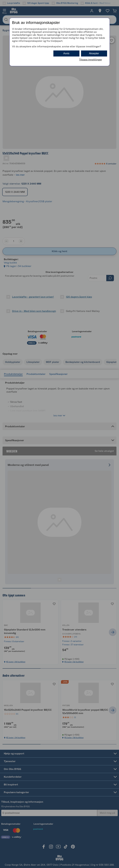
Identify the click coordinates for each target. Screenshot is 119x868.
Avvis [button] (66, 53)
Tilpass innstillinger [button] (91, 60)
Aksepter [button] (94, 53)
